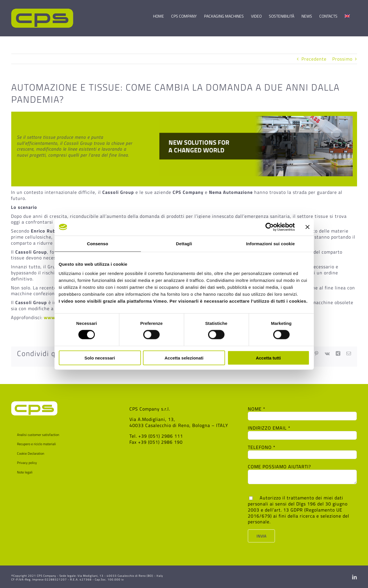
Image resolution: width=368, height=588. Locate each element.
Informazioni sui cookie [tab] (270, 244)
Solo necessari (100, 358)
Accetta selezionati (184, 358)
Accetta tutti (268, 358)
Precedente (314, 59)
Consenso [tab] (98, 244)
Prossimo (342, 59)
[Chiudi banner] (307, 227)
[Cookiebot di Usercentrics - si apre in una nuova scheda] (270, 227)
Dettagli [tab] (184, 244)
